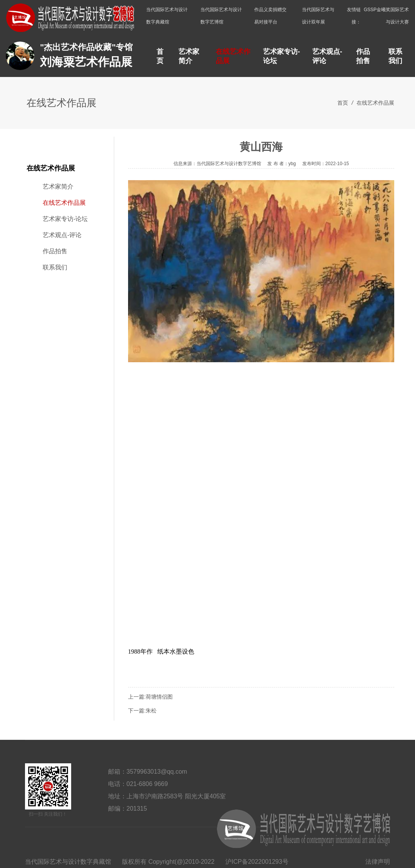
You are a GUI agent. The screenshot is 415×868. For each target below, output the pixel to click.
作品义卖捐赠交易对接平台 (270, 16)
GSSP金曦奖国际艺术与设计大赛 (386, 16)
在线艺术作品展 (233, 56)
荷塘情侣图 (159, 697)
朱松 (151, 711)
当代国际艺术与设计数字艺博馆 (221, 16)
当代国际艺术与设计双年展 (318, 16)
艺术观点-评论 (327, 56)
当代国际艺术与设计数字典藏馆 (167, 16)
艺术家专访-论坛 (282, 56)
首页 (160, 56)
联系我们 (395, 56)
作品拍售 (363, 56)
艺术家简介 (189, 56)
